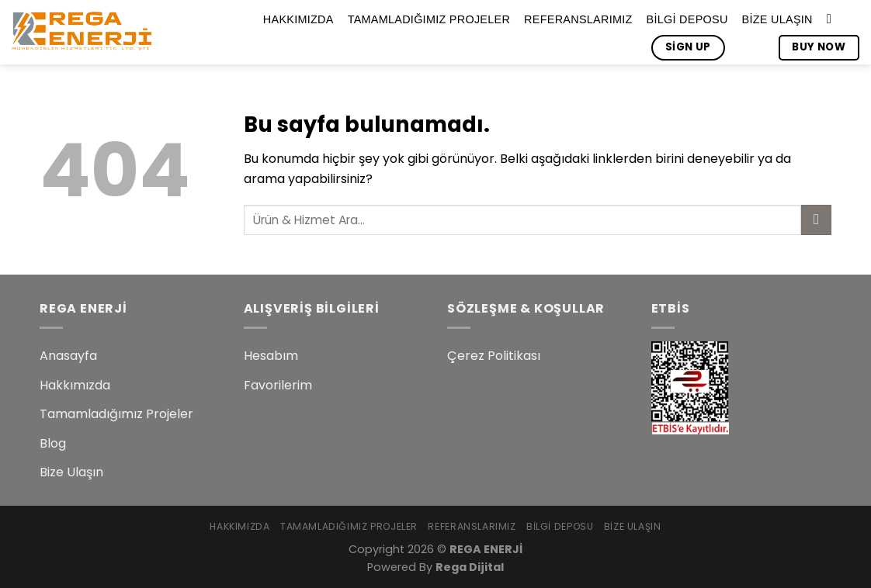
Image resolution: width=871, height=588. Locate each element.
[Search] (833, 20)
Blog (53, 443)
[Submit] (816, 220)
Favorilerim (278, 385)
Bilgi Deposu (687, 19)
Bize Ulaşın (777, 19)
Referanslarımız (578, 19)
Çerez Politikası (494, 356)
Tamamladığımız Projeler (429, 19)
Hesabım (271, 356)
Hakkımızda (298, 19)
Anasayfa (68, 356)
